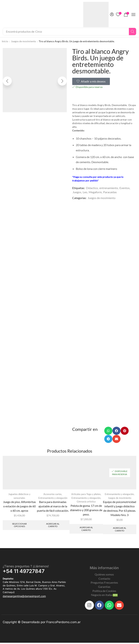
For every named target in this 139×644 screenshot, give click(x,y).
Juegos (77, 192)
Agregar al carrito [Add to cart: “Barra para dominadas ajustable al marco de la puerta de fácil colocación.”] (53, 526)
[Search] (132, 32)
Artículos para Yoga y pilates (86, 495)
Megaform (95, 192)
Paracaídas (110, 192)
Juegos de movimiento (24, 41)
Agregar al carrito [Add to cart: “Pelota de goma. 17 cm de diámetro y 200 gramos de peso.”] (86, 530)
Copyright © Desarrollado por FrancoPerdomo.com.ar (42, 623)
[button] (112, 15)
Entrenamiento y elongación (53, 499)
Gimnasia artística (86, 503)
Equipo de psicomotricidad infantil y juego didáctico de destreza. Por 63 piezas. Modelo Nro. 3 (120, 509)
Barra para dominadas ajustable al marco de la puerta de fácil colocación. (53, 507)
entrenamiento (109, 188)
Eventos (125, 188)
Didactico (92, 188)
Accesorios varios (52, 495)
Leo (85, 192)
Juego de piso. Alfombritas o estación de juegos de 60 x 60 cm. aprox (19, 507)
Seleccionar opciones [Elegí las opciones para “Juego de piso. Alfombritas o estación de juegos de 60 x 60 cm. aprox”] (19, 526)
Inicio (5, 41)
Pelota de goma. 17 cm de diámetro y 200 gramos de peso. (86, 511)
